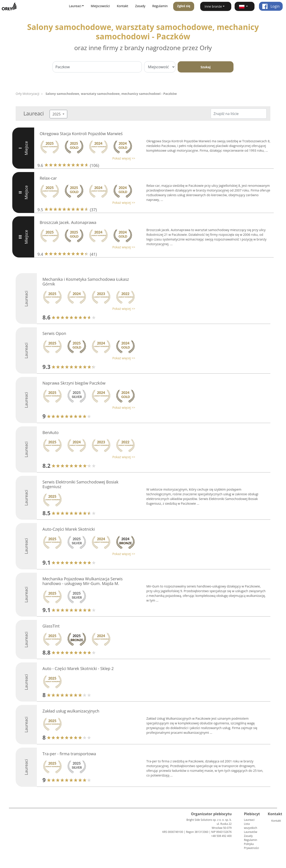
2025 (57, 114)
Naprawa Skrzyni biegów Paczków (74, 383)
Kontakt (123, 6)
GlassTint (51, 626)
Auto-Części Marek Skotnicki (69, 529)
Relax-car (48, 178)
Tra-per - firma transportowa (69, 754)
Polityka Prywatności (251, 846)
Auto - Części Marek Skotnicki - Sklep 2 (78, 668)
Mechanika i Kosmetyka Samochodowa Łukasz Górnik (86, 282)
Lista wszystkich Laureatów (251, 828)
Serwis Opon (54, 333)
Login (271, 6)
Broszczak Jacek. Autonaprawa (68, 222)
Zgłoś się (184, 6)
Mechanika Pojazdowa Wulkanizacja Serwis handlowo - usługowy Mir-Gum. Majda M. (83, 581)
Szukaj (205, 67)
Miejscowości (100, 6)
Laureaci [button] (75, 6)
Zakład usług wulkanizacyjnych (71, 711)
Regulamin (160, 6)
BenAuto (50, 432)
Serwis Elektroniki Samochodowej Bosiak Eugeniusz (80, 484)
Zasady (140, 6)
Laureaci (249, 820)
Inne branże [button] (213, 6)
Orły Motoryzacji (27, 94)
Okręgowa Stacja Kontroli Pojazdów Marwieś (81, 134)
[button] (245, 6)
